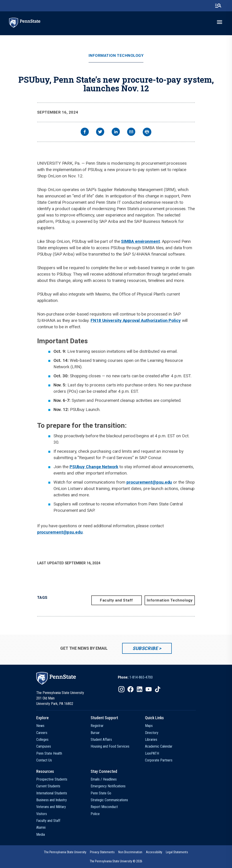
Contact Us (44, 760)
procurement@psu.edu (149, 482)
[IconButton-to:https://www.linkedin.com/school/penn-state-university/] (140, 689)
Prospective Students (52, 779)
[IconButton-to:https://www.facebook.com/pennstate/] (130, 689)
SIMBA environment (140, 241)
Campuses (44, 746)
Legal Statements (177, 852)
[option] (135, 677)
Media (41, 834)
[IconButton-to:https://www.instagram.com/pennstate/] (121, 689)
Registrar (97, 726)
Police (95, 814)
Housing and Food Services (110, 746)
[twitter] (100, 132)
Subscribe (145, 648)
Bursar (95, 733)
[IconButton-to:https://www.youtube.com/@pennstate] (149, 689)
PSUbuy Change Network (94, 467)
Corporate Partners (159, 760)
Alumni (41, 827)
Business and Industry (52, 800)
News (40, 726)
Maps (149, 726)
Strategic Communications (109, 800)
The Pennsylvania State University (65, 852)
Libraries (151, 740)
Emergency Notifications (108, 786)
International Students (52, 793)
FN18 (96, 320)
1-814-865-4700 (141, 677)
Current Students (48, 786)
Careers (42, 733)
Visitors (42, 814)
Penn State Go (101, 793)
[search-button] (218, 6)
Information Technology (116, 56)
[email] (131, 132)
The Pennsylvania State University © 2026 (116, 861)
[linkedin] (116, 132)
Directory (152, 733)
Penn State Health (49, 753)
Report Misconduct (104, 807)
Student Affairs (101, 740)
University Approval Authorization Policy (141, 320)
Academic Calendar (159, 746)
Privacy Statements (102, 852)
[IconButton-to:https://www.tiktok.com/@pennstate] (158, 689)
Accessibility (154, 852)
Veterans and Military (51, 807)
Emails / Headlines (104, 779)
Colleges (42, 740)
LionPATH (152, 753)
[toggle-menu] (220, 22)
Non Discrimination (130, 852)
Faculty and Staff (116, 600)
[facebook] (85, 132)
